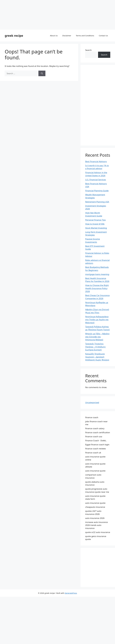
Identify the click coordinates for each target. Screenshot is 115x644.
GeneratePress (71, 593)
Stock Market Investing (96, 228)
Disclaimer (67, 36)
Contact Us (103, 36)
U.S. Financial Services (96, 180)
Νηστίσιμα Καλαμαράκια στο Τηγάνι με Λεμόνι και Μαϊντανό (97, 320)
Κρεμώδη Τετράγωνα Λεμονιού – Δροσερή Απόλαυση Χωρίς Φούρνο (97, 357)
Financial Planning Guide (97, 191)
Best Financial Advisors (96, 161)
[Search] (42, 73)
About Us (54, 36)
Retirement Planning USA (97, 202)
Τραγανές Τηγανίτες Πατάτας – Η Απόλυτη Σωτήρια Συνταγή (95, 347)
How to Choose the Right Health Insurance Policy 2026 (97, 288)
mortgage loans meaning (97, 274)
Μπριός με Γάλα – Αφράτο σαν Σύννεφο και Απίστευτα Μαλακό (97, 337)
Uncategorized (92, 402)
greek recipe (14, 36)
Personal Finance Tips (95, 220)
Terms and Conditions (85, 36)
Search (88, 50)
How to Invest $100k (95, 224)
